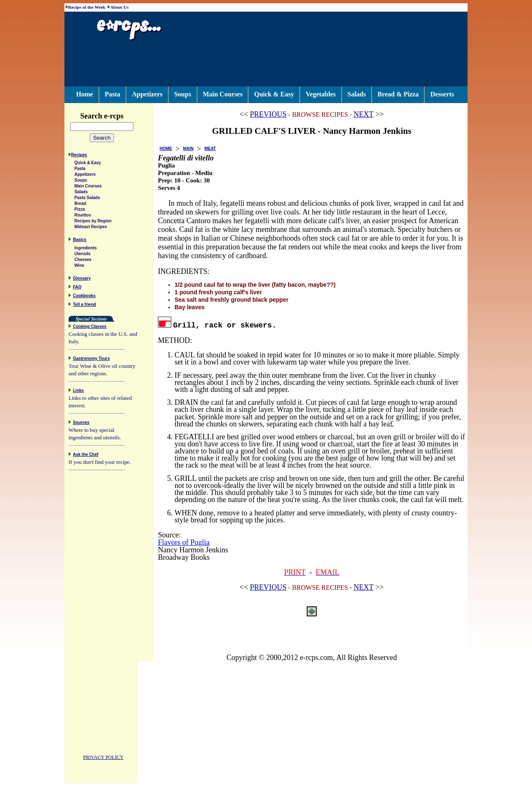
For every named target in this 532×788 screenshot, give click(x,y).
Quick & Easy (274, 94)
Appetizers (147, 94)
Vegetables (320, 94)
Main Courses (223, 94)
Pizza (80, 211)
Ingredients (86, 249)
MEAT (210, 149)
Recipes (79, 156)
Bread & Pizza (398, 94)
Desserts (442, 94)
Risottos (83, 216)
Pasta (112, 94)
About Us (119, 7)
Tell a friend (85, 306)
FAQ (78, 288)
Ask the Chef (86, 456)
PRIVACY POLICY (103, 758)
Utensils (83, 255)
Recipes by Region (93, 222)
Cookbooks (84, 297)
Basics (80, 241)
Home (85, 94)
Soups (183, 94)
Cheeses (83, 261)
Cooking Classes (90, 328)
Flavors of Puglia (184, 542)
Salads (357, 94)
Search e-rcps (111, 116)
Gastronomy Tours (92, 360)
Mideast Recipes (91, 228)
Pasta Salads (87, 199)
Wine (79, 267)
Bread (80, 205)
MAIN (188, 149)
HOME (166, 149)
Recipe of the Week (87, 7)
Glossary (82, 279)
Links (79, 392)
